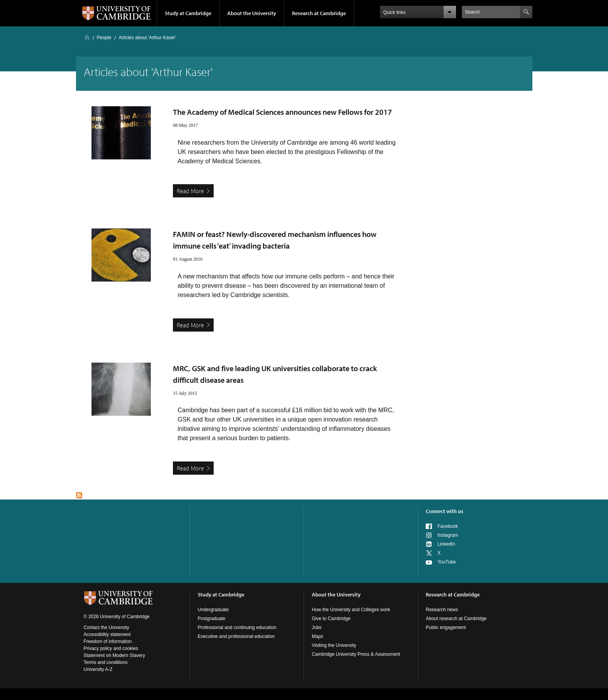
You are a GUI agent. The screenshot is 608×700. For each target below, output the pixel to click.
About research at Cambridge (456, 619)
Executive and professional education (236, 636)
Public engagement (446, 627)
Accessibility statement (107, 634)
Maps (317, 636)
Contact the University (106, 627)
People (104, 38)
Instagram (448, 535)
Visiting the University (334, 645)
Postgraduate (212, 619)
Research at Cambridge (319, 13)
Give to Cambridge (331, 619)
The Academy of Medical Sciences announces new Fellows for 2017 (282, 112)
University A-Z (98, 669)
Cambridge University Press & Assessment (356, 654)
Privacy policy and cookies (111, 648)
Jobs (317, 627)
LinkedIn (446, 544)
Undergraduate (213, 610)
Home (87, 37)
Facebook (448, 526)
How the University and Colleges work (351, 610)
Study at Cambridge (188, 13)
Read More (190, 191)
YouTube (446, 562)
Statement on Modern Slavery (115, 655)
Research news (442, 610)
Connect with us (445, 511)
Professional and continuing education (237, 627)
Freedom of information (108, 641)
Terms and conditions (106, 662)
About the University (252, 13)
